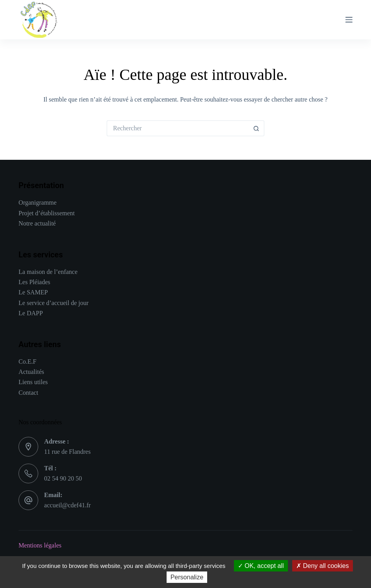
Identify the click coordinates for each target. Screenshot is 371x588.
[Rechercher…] (178, 128)
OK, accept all (261, 566)
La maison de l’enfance (48, 272)
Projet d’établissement (47, 213)
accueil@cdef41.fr (67, 505)
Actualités (31, 372)
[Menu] (349, 20)
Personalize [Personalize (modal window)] (187, 577)
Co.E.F (27, 361)
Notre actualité (37, 223)
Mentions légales (40, 545)
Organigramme (38, 202)
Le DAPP (31, 313)
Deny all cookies (323, 566)
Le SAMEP (33, 292)
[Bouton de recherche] (256, 128)
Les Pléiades (34, 282)
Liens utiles (33, 382)
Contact (28, 393)
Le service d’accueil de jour (54, 303)
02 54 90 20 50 (63, 478)
